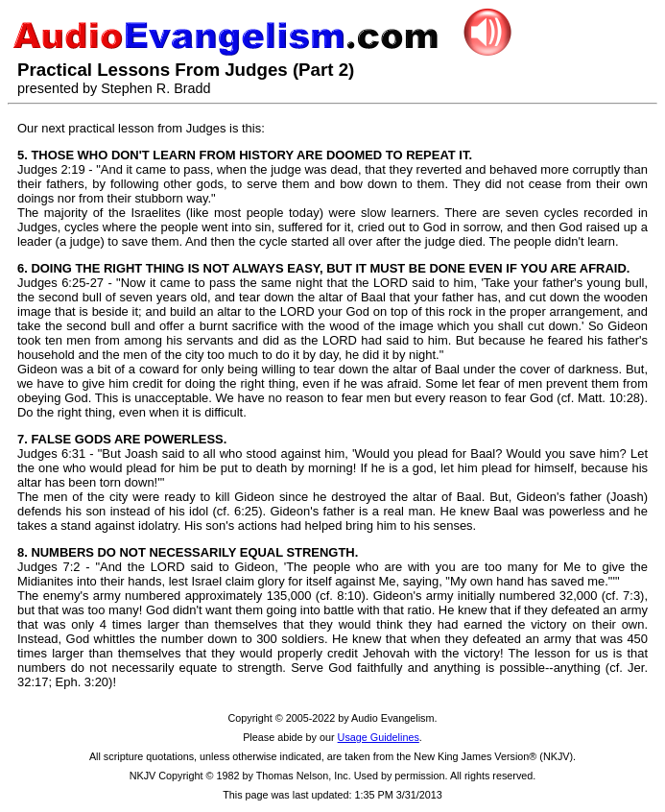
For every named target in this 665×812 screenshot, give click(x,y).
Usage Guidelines (379, 737)
